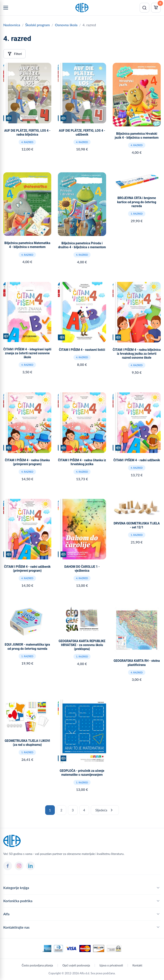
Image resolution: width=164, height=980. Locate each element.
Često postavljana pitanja (37, 965)
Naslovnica (12, 25)
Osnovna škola (66, 25)
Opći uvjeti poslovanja (76, 965)
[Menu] (6, 8)
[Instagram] (19, 866)
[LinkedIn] (30, 866)
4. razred (27, 142)
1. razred (137, 214)
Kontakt (137, 965)
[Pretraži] (144, 8)
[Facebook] (8, 866)
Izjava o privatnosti (111, 965)
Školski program (37, 25)
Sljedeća (105, 810)
